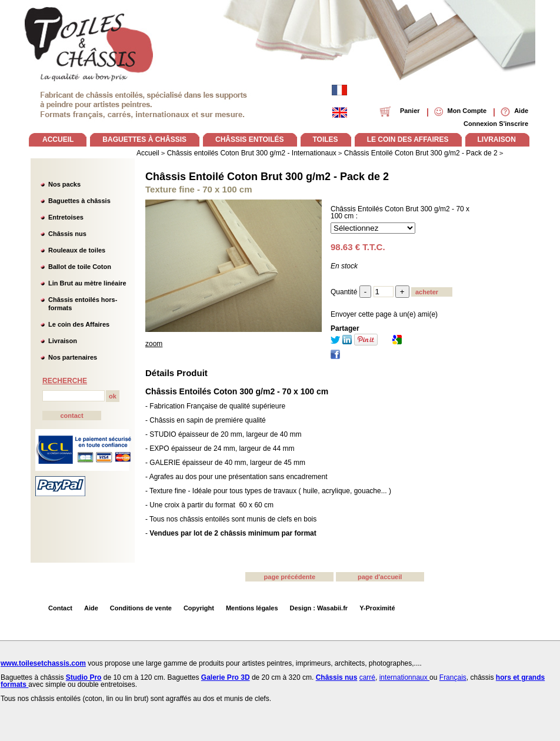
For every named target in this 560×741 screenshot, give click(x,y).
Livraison (63, 341)
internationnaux (404, 677)
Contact (60, 608)
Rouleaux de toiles (77, 250)
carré (367, 677)
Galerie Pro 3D (226, 677)
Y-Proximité (377, 608)
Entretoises (66, 217)
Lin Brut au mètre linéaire (87, 283)
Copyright (199, 608)
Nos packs (64, 184)
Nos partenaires (73, 357)
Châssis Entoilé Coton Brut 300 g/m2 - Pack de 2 (267, 177)
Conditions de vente (141, 608)
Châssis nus (67, 234)
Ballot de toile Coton (80, 267)
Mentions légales (252, 608)
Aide (91, 608)
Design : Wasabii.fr (319, 608)
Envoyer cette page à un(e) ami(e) (384, 314)
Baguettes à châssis (79, 201)
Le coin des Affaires (79, 324)
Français (453, 677)
